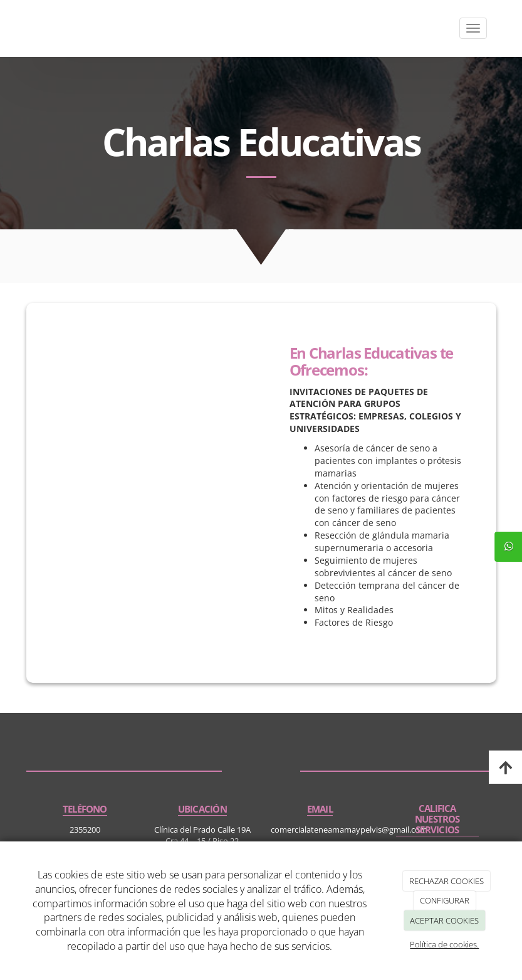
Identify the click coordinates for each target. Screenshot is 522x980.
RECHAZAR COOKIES (446, 881)
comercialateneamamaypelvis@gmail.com (349, 830)
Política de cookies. (444, 944)
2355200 (85, 830)
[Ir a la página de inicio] (23, 28)
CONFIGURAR (445, 900)
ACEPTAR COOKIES (444, 920)
